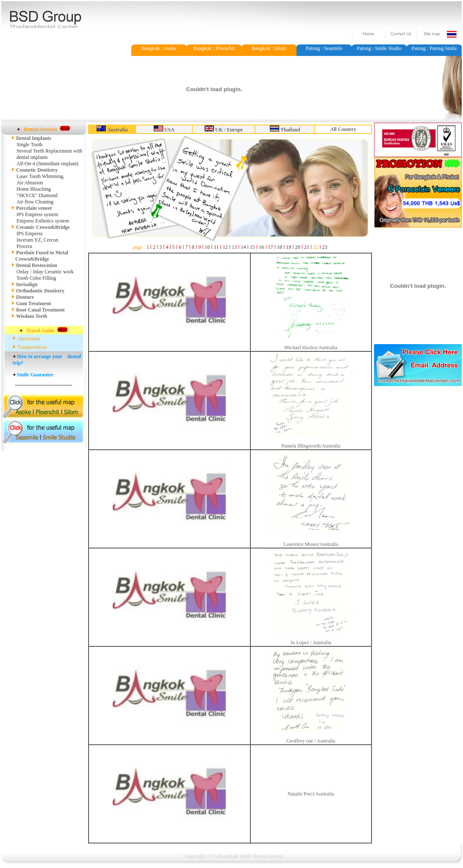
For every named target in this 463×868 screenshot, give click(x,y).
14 (243, 247)
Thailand (290, 130)
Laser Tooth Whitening (40, 176)
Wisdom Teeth (32, 316)
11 (216, 247)
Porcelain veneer (34, 208)
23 (325, 247)
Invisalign (27, 284)
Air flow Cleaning (35, 202)
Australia (117, 130)
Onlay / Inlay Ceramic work (45, 272)
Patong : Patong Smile (434, 48)
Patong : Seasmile (324, 48)
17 (271, 247)
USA (169, 130)
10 (208, 247)
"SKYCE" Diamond (37, 195)
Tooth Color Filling (36, 278)
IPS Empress (30, 234)
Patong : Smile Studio (379, 48)
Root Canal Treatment (40, 310)
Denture (25, 297)
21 (307, 247)
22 (316, 247)
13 (234, 247)
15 (252, 247)
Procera (24, 246)
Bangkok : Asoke (159, 48)
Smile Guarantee (35, 375)
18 (280, 247)
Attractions (29, 339)
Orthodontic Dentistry (40, 291)
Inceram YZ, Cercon (37, 240)
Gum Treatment (33, 303)
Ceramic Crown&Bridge (43, 227)
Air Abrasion (30, 183)
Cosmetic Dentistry (35, 170)
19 (288, 247)
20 (298, 247)
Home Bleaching (34, 189)
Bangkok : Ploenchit (214, 48)
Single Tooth (29, 145)
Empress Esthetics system (43, 221)
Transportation (32, 347)
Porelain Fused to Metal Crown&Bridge (40, 256)
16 (261, 247)
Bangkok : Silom (269, 48)
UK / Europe (229, 130)
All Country (343, 129)
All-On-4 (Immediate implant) (47, 164)
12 (225, 247)
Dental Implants (34, 138)
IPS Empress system (37, 214)
